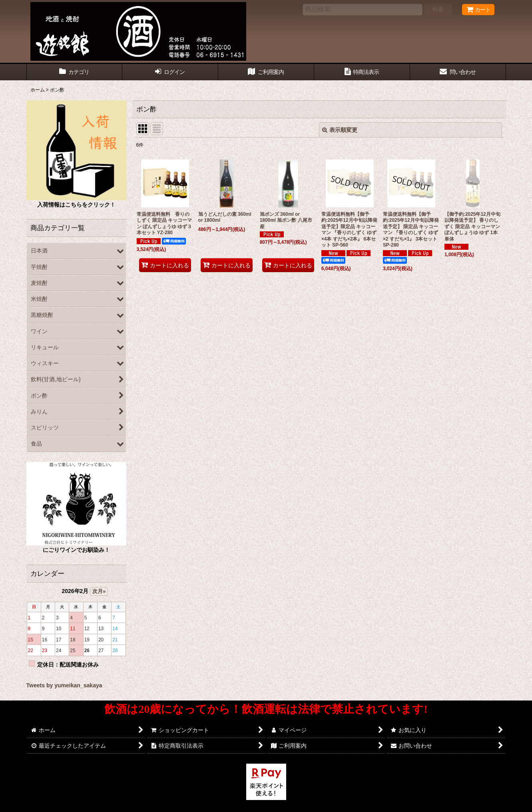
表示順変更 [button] (340, 130)
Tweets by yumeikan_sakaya (64, 685)
